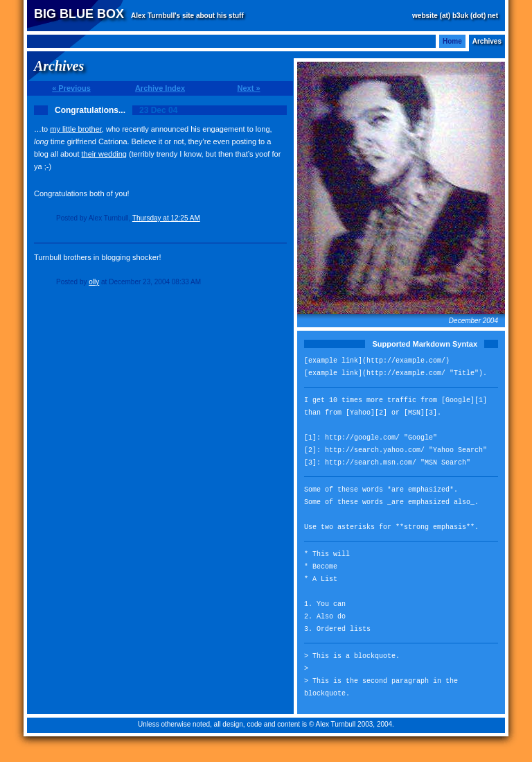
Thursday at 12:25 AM (166, 218)
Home (452, 41)
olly (94, 282)
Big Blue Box (79, 14)
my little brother (76, 129)
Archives (487, 41)
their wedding (104, 154)
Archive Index (160, 88)
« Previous (71, 88)
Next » (248, 88)
